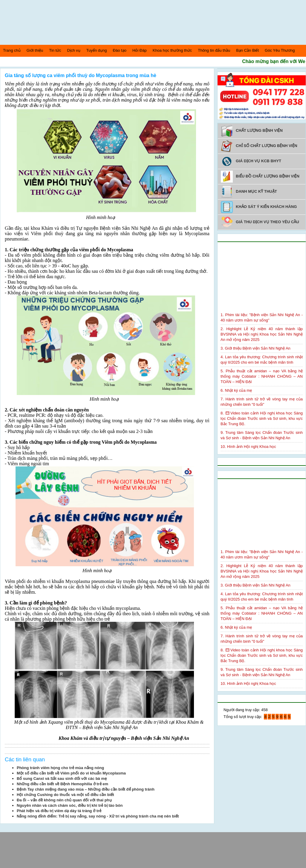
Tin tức (55, 50)
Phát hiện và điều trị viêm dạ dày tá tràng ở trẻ (59, 811)
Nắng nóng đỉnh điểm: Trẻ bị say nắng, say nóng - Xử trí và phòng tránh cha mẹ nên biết (98, 816)
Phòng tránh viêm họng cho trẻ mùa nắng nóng (60, 768)
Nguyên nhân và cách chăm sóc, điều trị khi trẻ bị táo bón (70, 805)
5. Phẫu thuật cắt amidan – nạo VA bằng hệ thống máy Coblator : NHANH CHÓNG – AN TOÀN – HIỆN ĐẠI (262, 376)
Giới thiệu (35, 50)
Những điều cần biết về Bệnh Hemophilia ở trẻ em (62, 784)
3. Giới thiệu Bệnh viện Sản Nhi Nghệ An (255, 348)
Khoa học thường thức (172, 50)
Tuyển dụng (97, 50)
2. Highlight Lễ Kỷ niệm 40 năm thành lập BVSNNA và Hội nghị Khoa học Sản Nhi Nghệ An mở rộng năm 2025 (262, 334)
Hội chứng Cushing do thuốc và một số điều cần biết (65, 795)
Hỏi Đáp (140, 50)
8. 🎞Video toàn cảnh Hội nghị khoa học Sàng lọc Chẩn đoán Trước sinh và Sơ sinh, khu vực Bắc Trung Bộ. (262, 418)
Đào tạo (120, 50)
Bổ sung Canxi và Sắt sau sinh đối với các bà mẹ (62, 779)
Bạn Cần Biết (247, 50)
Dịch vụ (74, 50)
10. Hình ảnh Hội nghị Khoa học (248, 447)
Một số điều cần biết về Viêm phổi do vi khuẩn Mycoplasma (71, 773)
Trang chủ (12, 50)
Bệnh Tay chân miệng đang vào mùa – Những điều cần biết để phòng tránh (86, 789)
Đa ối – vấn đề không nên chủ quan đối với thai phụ (64, 800)
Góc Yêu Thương (280, 50)
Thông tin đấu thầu (214, 50)
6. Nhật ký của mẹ (236, 390)
